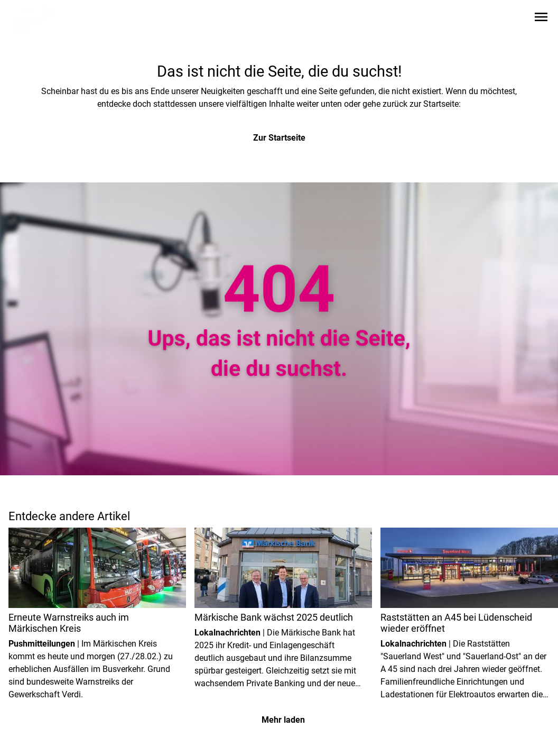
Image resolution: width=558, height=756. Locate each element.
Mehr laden (283, 720)
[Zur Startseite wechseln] (34, 19)
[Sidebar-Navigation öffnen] (541, 19)
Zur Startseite (279, 138)
